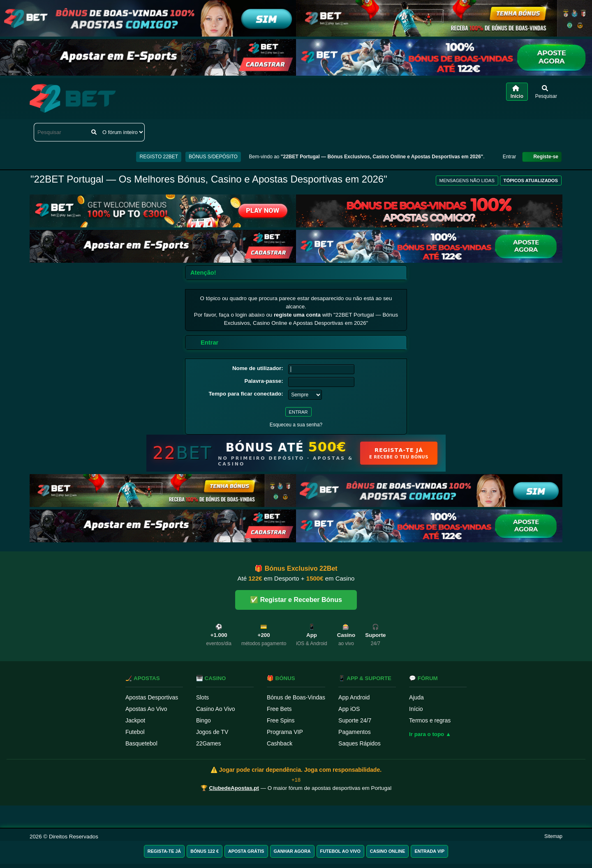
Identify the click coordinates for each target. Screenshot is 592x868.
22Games (209, 743)
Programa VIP (285, 732)
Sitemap (553, 836)
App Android (354, 697)
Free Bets (279, 709)
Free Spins (281, 720)
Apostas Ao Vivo (146, 709)
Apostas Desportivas (152, 697)
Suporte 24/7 (355, 720)
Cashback (280, 743)
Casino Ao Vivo (216, 709)
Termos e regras (430, 720)
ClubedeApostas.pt (234, 788)
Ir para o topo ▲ (430, 734)
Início (416, 709)
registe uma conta (297, 315)
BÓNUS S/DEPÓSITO (213, 157)
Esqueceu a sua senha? (296, 425)
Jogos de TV (212, 732)
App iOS (349, 709)
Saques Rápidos (360, 743)
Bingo (203, 720)
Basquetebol (141, 743)
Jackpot (135, 720)
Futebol (135, 732)
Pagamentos (355, 732)
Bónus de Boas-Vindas (296, 697)
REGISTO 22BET (159, 157)
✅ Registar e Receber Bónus (296, 600)
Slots (202, 697)
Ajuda (416, 697)
